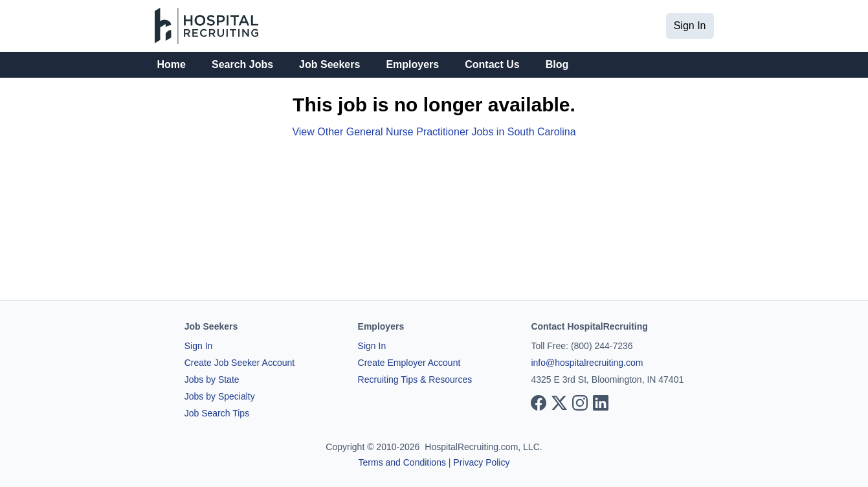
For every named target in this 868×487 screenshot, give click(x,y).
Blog (557, 64)
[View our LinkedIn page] (601, 403)
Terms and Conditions (402, 462)
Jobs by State (212, 379)
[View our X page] (559, 403)
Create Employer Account (409, 363)
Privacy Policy (481, 462)
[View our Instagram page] (580, 403)
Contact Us (492, 64)
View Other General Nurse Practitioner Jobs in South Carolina (434, 132)
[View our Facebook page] (539, 403)
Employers (412, 64)
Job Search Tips (217, 413)
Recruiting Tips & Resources (415, 379)
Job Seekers (329, 64)
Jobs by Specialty (220, 396)
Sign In (690, 26)
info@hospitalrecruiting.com (587, 363)
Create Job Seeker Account (239, 363)
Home (172, 64)
